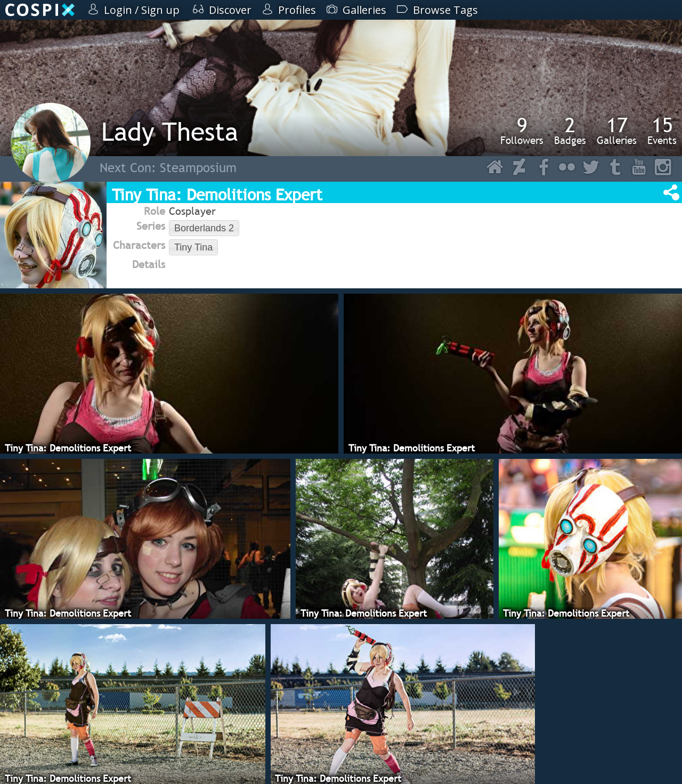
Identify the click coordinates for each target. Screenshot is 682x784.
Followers (522, 131)
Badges (570, 131)
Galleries (617, 131)
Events (662, 131)
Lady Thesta (170, 131)
